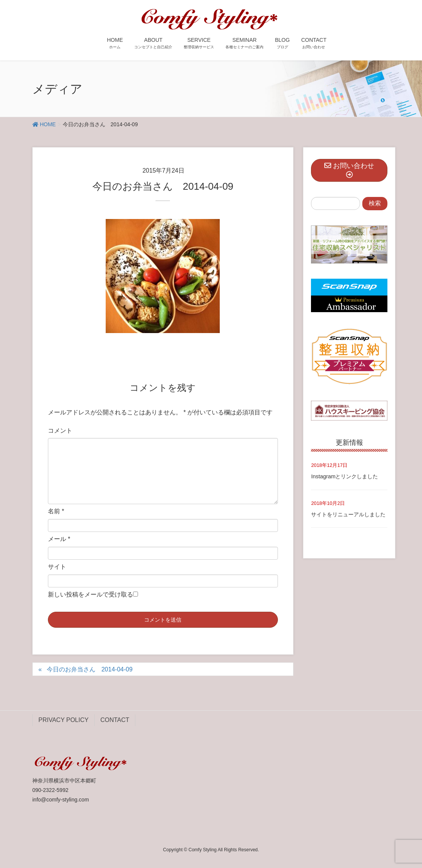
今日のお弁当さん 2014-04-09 (90, 669)
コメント (60, 431)
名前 (56, 511)
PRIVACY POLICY (63, 720)
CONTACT (115, 720)
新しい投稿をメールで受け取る (90, 594)
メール (59, 539)
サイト (57, 567)
